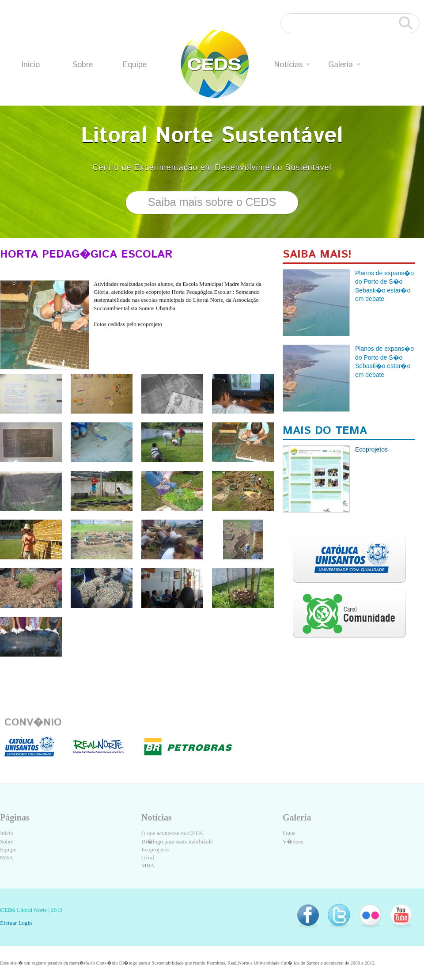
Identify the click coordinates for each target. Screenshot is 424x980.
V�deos (293, 841)
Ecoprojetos (155, 849)
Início (31, 65)
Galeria (344, 65)
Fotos (289, 833)
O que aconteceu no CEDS (172, 833)
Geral (148, 857)
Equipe (135, 65)
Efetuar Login (16, 923)
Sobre (83, 65)
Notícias (292, 65)
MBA (7, 857)
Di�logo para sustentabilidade (177, 841)
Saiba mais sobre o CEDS (212, 202)
